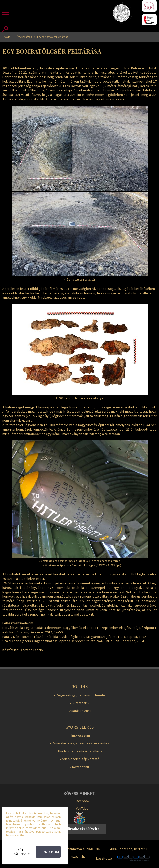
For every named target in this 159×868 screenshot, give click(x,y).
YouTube (82, 808)
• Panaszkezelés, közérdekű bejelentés (79, 743)
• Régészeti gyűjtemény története (79, 695)
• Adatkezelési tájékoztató (80, 759)
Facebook (82, 801)
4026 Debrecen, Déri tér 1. (129, 849)
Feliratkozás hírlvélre (82, 829)
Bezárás (66, 813)
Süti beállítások (21, 852)
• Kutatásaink (80, 703)
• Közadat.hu (79, 767)
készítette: (104, 858)
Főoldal (7, 37)
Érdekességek (24, 37)
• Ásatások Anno (79, 711)
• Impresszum (80, 736)
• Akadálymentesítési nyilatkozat (80, 751)
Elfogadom (48, 852)
